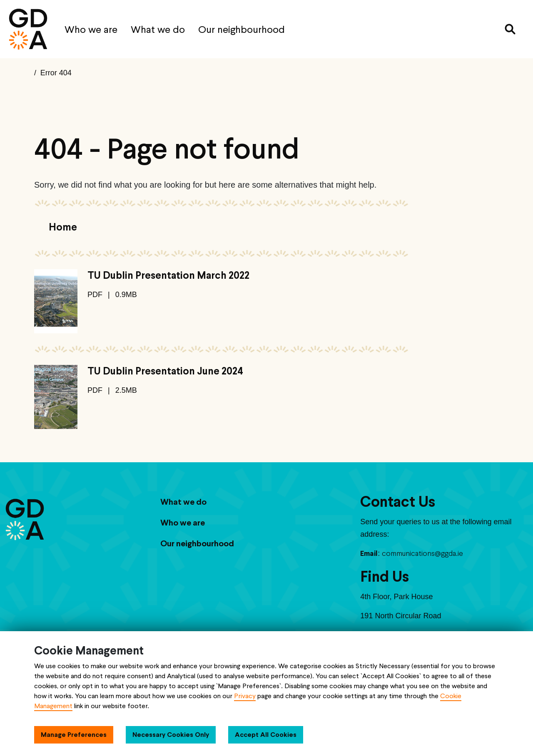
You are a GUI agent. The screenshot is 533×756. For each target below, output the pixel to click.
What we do (158, 29)
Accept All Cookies (266, 735)
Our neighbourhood (242, 29)
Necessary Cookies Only (171, 735)
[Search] (510, 29)
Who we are (91, 29)
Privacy (245, 696)
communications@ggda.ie (422, 553)
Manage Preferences (74, 735)
